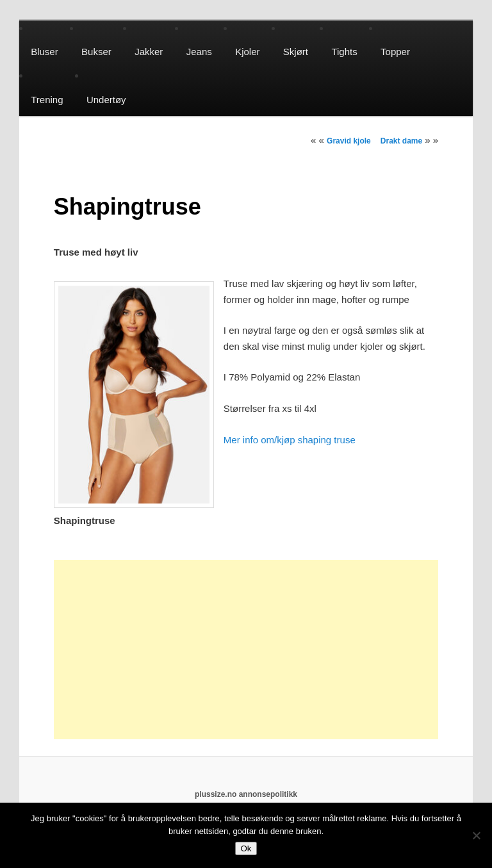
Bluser (45, 52)
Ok (246, 848)
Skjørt (296, 52)
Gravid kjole (349, 141)
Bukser (96, 52)
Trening (47, 100)
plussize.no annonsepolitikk (246, 794)
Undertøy (106, 100)
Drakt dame (401, 141)
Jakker (149, 52)
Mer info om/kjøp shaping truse (290, 440)
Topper (395, 52)
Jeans (199, 52)
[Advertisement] (246, 650)
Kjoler (247, 52)
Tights (344, 52)
